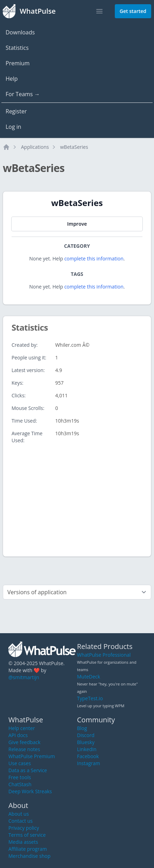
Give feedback (24, 742)
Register (16, 111)
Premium (18, 63)
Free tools (20, 777)
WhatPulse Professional (104, 655)
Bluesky (86, 742)
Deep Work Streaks (30, 791)
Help (12, 79)
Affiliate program (28, 849)
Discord (86, 735)
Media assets (23, 842)
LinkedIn (87, 749)
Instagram (89, 763)
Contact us (20, 821)
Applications (35, 147)
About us (19, 814)
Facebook (88, 756)
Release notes (24, 749)
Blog (82, 728)
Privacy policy (24, 828)
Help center (22, 728)
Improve (77, 224)
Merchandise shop (29, 856)
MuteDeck (89, 677)
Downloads (20, 32)
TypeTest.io (90, 698)
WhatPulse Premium (32, 756)
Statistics (17, 48)
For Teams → (23, 94)
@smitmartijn (24, 677)
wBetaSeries (74, 147)
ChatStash (20, 784)
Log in (13, 127)
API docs (18, 735)
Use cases (20, 763)
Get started (133, 11)
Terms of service (27, 835)
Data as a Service (28, 770)
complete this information (94, 259)
